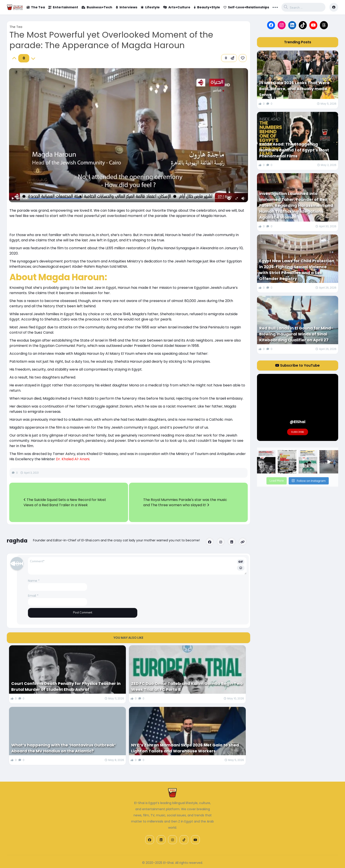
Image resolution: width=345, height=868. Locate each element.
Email (33, 596)
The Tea (36, 7)
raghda (17, 541)
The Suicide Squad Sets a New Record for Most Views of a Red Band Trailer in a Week (65, 502)
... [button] (275, 7)
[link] (243, 58)
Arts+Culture (177, 7)
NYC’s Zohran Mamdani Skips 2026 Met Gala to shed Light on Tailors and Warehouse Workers (185, 748)
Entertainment (63, 7)
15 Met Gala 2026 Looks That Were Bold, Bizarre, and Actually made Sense (294, 89)
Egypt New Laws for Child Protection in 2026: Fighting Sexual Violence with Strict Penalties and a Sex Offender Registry (297, 270)
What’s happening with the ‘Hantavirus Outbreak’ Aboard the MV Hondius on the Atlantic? (63, 748)
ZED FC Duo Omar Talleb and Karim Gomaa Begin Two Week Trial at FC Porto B (187, 686)
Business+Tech (97, 7)
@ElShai (298, 422)
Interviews (127, 7)
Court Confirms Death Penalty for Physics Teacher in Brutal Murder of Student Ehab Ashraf (66, 686)
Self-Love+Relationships (246, 7)
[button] (229, 58)
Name (34, 581)
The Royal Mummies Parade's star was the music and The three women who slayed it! (185, 502)
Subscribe (298, 432)
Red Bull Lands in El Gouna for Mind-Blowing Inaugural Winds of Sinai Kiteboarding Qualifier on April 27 (296, 334)
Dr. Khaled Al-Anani (73, 459)
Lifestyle (150, 7)
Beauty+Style (207, 7)
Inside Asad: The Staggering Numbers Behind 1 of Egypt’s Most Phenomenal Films (294, 150)
